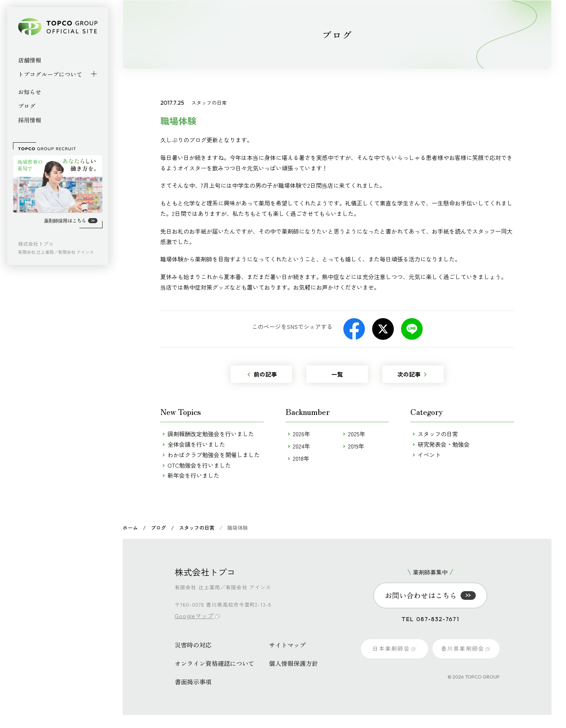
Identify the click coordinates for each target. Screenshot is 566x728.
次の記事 (412, 374)
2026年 (301, 434)
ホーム (130, 528)
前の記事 (262, 374)
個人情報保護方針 (293, 662)
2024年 (301, 446)
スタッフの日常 (438, 434)
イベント (429, 455)
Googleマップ (195, 615)
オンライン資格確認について (215, 662)
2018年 (301, 458)
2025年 (357, 434)
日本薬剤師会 (394, 648)
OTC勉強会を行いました (199, 465)
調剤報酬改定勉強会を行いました (211, 434)
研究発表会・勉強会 (444, 444)
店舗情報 (30, 60)
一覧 (337, 374)
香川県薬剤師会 (466, 648)
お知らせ (30, 92)
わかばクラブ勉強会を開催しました (214, 455)
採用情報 (30, 120)
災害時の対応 (193, 643)
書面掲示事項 (193, 680)
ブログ (27, 106)
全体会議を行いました (196, 444)
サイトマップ (287, 643)
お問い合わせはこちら (430, 595)
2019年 (356, 446)
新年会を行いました (193, 475)
